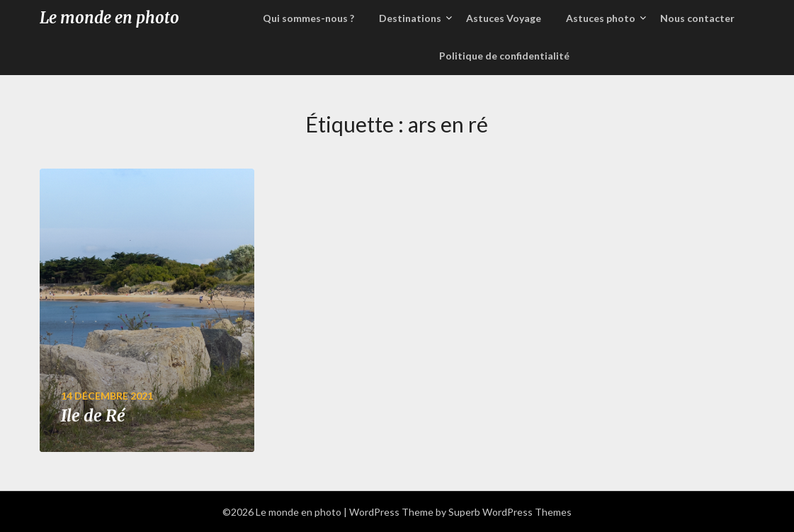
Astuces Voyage (504, 18)
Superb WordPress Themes (510, 512)
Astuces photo (601, 18)
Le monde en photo (109, 18)
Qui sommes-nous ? (308, 18)
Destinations (410, 18)
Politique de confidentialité (504, 56)
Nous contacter (697, 18)
